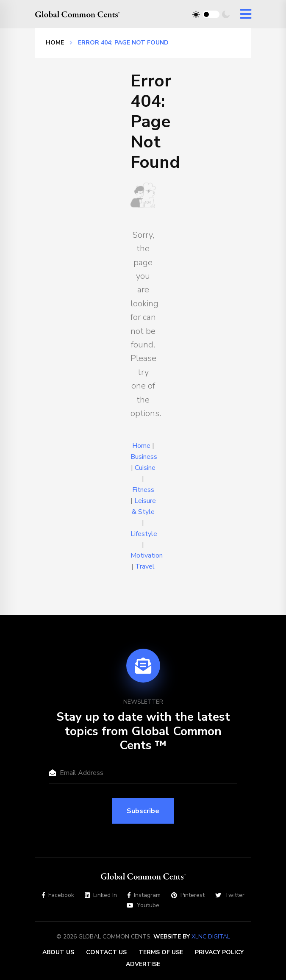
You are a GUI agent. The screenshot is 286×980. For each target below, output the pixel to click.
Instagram (144, 895)
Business (144, 457)
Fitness (143, 490)
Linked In (101, 895)
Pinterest (188, 895)
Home (55, 43)
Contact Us (106, 952)
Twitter (230, 895)
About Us (58, 952)
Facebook (58, 895)
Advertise (143, 964)
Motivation (147, 555)
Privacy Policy (219, 952)
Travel (145, 566)
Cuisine (145, 468)
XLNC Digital (211, 937)
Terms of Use (161, 952)
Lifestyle (144, 534)
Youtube (143, 905)
